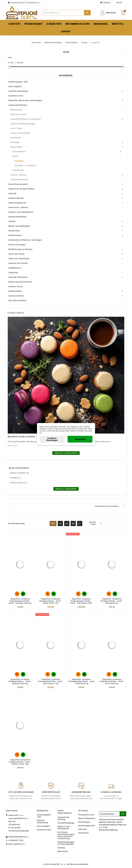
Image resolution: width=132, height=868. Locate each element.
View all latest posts (66, 453)
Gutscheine (83, 833)
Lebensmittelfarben (18, 105)
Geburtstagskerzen (17, 203)
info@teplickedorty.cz (18, 837)
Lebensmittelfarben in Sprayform (26, 119)
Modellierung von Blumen (20, 249)
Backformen (14, 231)
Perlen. (16, 156)
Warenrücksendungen (88, 818)
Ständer (12, 221)
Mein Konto (63, 851)
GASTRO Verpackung (18, 91)
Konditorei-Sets (16, 96)
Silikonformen (15, 235)
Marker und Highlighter (19, 226)
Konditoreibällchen (18, 217)
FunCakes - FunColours (25, 166)
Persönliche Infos (86, 815)
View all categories (66, 489)
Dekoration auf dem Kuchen (21, 189)
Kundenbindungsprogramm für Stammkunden (70, 843)
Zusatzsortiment (16, 296)
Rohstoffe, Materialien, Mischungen (25, 100)
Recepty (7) (16, 478)
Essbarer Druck (16, 286)
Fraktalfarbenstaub (19, 179)
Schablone (13, 273)
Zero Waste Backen (17, 300)
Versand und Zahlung (63, 818)
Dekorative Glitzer (19, 114)
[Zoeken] (63, 13)
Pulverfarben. (17, 147)
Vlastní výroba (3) (19, 483)
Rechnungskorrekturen (89, 826)
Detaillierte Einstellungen (52, 439)
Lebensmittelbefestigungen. (23, 124)
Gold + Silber (16, 128)
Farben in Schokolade (20, 133)
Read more (13, 445)
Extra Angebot (15, 86)
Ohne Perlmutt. (19, 152)
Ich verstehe (80, 439)
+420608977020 (16, 840)
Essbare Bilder (15, 291)
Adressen (82, 829)
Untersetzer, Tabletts (18, 207)
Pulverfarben (18, 170)
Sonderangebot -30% (18, 82)
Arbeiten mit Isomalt (18, 263)
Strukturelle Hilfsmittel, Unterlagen (25, 240)
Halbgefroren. (15, 268)
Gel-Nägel (15, 142)
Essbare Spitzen (16, 198)
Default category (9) (20, 473)
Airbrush (13, 193)
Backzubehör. (66, 76)
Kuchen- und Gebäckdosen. (21, 212)
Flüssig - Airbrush (18, 175)
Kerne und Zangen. (17, 245)
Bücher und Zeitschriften (20, 282)
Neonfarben (16, 138)
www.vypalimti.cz (16, 844)
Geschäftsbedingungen (68, 823)
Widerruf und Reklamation (64, 828)
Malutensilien (17, 110)
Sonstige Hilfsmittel (18, 277)
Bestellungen (84, 822)
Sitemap (61, 848)
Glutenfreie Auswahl (18, 184)
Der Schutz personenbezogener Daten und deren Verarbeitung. (67, 835)
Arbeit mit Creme (16, 254)
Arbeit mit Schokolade (19, 259)
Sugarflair (19, 161)
